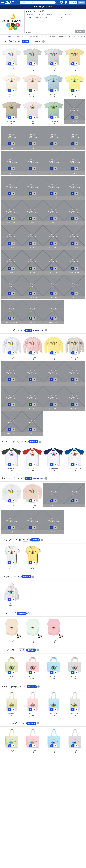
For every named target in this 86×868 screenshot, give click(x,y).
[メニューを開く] (2, 3)
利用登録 (81, 3)
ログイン (73, 3)
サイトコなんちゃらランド (43, 7)
